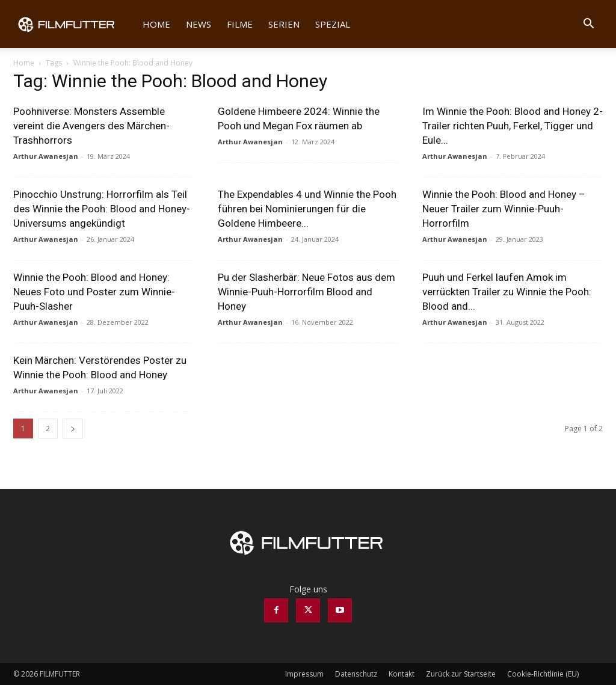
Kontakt (402, 674)
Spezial (333, 24)
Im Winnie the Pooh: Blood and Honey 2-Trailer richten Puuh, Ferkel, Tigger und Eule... (513, 126)
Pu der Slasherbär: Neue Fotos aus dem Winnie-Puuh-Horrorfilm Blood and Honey (306, 292)
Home (156, 24)
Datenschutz (356, 674)
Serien (284, 24)
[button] (588, 25)
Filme (240, 24)
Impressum (304, 674)
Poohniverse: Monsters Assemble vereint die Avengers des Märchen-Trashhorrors (91, 126)
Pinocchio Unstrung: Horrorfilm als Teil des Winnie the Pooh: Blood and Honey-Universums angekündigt (102, 209)
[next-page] (73, 429)
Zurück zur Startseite (461, 674)
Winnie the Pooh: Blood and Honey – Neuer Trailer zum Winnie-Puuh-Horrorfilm (504, 209)
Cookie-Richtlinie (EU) (543, 674)
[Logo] (74, 24)
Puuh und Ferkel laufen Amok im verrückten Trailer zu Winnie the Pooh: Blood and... (507, 292)
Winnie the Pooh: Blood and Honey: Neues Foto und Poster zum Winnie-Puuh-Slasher (94, 292)
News (199, 24)
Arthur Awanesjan (46, 156)
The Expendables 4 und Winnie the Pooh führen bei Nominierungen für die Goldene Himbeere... (307, 209)
